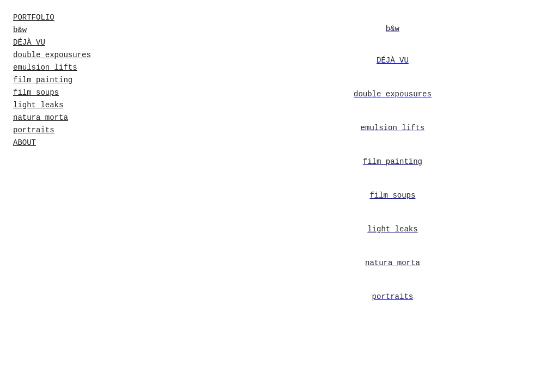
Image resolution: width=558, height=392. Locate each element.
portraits (34, 130)
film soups (36, 93)
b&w (20, 30)
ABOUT (25, 143)
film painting (43, 80)
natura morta (41, 118)
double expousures (52, 55)
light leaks (38, 105)
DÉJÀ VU (29, 42)
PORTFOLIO (34, 17)
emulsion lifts (45, 68)
